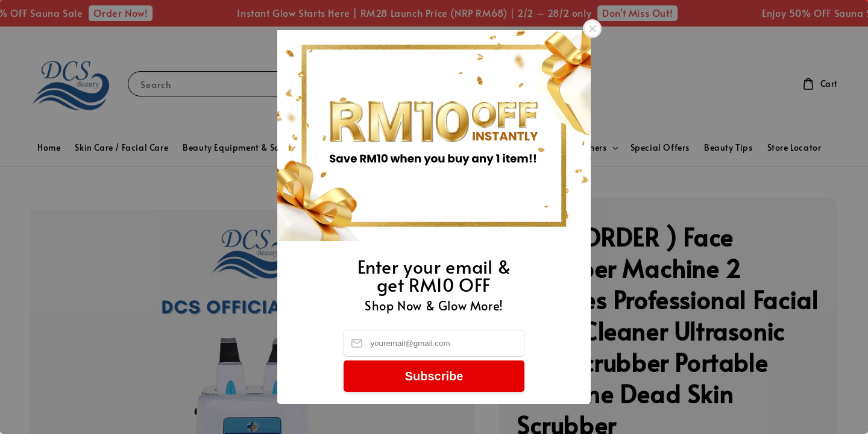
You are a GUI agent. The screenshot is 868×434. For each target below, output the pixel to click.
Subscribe (434, 376)
